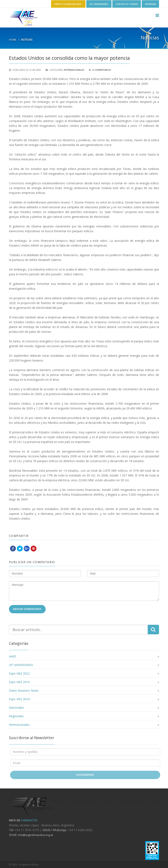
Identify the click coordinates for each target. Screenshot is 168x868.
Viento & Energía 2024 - (68, 4)
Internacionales (74, 70)
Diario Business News (24, 690)
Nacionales (16, 708)
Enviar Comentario (27, 609)
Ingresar (150, 4)
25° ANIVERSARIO (99, 4)
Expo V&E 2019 (19, 682)
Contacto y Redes (127, 4)
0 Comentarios (102, 70)
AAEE (13, 656)
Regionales (16, 716)
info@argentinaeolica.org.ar (35, 835)
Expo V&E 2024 (19, 699)
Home (13, 40)
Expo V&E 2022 (19, 673)
